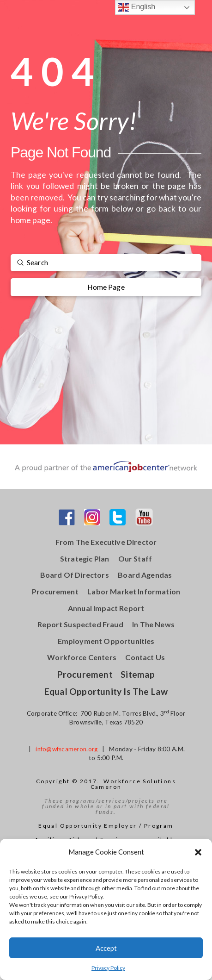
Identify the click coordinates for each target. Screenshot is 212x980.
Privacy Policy (108, 968)
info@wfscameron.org (67, 749)
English (136, 7)
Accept (106, 948)
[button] (198, 852)
